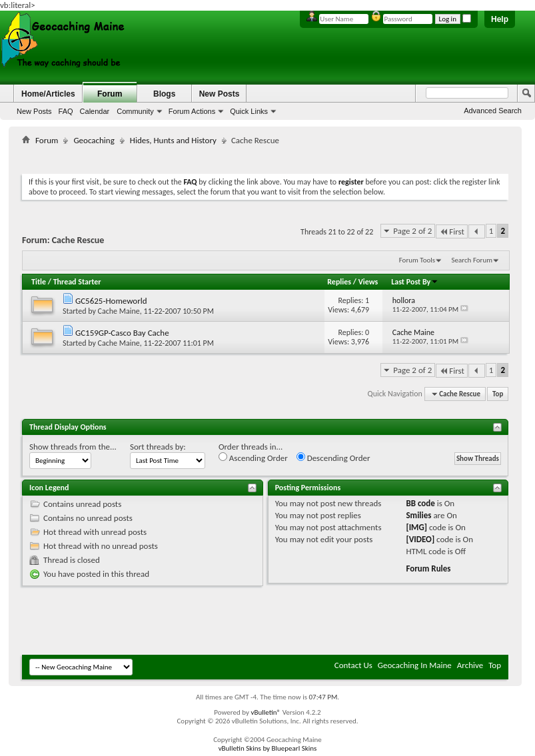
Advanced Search (493, 111)
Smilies (418, 515)
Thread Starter (77, 282)
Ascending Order (253, 458)
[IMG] (416, 527)
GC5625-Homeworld (111, 301)
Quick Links (249, 111)
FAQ (66, 111)
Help (500, 19)
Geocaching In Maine (415, 665)
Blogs (164, 94)
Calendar (95, 111)
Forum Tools (417, 260)
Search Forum (472, 260)
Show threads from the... (73, 447)
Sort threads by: (158, 447)
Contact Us (353, 665)
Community (135, 111)
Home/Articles (48, 94)
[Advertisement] (265, 157)
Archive (470, 665)
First (452, 231)
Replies (339, 282)
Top (498, 394)
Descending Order (333, 458)
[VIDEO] (420, 539)
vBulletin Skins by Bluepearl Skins (268, 748)
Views (368, 282)
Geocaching (94, 140)
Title (39, 282)
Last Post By (415, 282)
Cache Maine (119, 311)
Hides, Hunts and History (173, 140)
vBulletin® (266, 712)
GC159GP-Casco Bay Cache (122, 333)
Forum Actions (192, 111)
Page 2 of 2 (412, 231)
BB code (420, 503)
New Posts (34, 111)
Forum (110, 94)
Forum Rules (428, 568)
